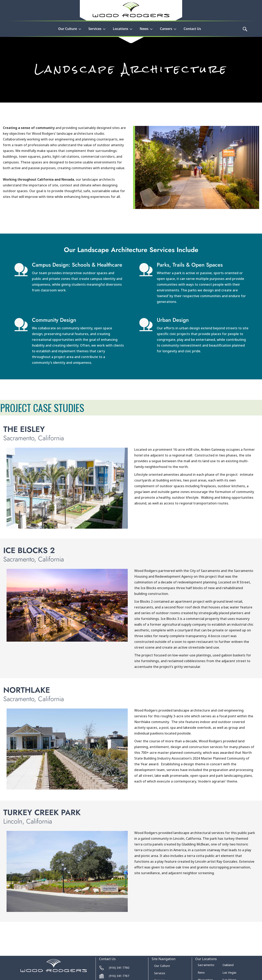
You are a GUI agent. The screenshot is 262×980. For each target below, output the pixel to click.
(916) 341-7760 (119, 968)
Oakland (228, 965)
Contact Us (192, 29)
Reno (201, 973)
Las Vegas (229, 973)
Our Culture (162, 966)
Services (160, 973)
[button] (70, 31)
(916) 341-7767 (119, 976)
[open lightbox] (67, 488)
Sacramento (206, 965)
